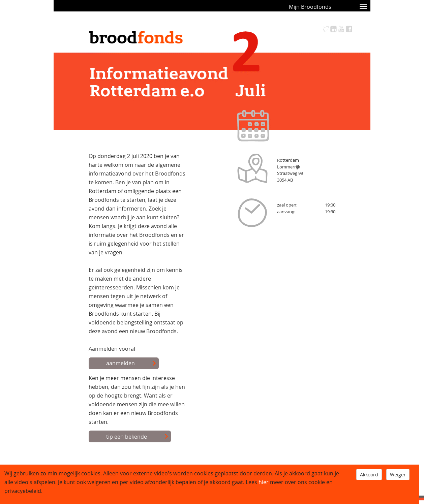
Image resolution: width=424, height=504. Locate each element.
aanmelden (131, 364)
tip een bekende (137, 437)
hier (264, 482)
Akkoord (369, 475)
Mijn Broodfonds (310, 7)
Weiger (398, 475)
